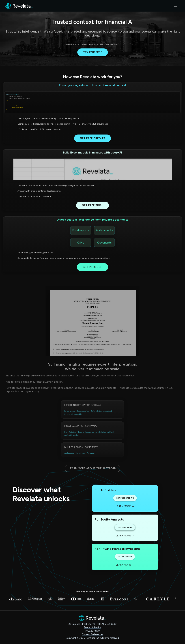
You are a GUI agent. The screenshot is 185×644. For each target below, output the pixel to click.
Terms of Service (93, 627)
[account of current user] (175, 6)
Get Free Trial (92, 205)
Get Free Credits (92, 138)
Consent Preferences (92, 634)
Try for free (93, 52)
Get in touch (92, 267)
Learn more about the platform (92, 468)
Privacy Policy (93, 631)
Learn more (125, 506)
